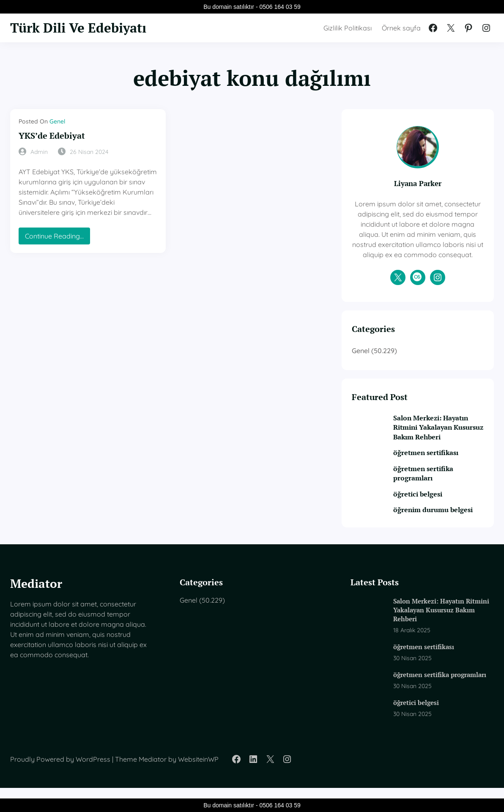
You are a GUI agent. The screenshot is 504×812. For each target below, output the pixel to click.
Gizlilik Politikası (348, 28)
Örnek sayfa (401, 28)
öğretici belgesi (424, 504)
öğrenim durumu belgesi (439, 520)
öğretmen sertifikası (432, 463)
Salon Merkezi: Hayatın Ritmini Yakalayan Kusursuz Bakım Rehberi (439, 437)
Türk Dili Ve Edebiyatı (78, 28)
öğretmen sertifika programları (430, 484)
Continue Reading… (56, 237)
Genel (57, 121)
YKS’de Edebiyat (52, 136)
